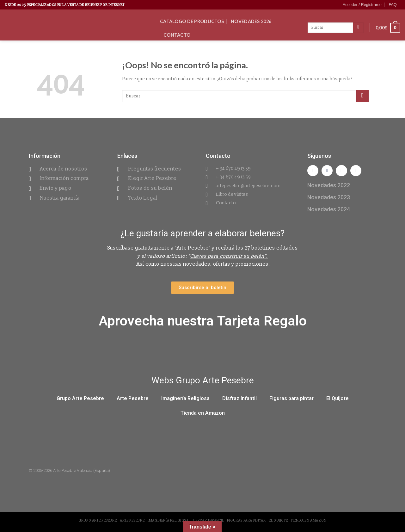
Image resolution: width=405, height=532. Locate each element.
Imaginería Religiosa (185, 400)
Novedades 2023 (329, 198)
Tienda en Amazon (203, 414)
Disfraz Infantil (239, 400)
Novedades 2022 (329, 186)
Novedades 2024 (329, 210)
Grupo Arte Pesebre (80, 400)
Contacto (177, 35)
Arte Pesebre (133, 400)
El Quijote (337, 400)
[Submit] (362, 96)
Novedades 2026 (251, 21)
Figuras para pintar (291, 400)
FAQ (393, 5)
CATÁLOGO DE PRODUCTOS (192, 21)
